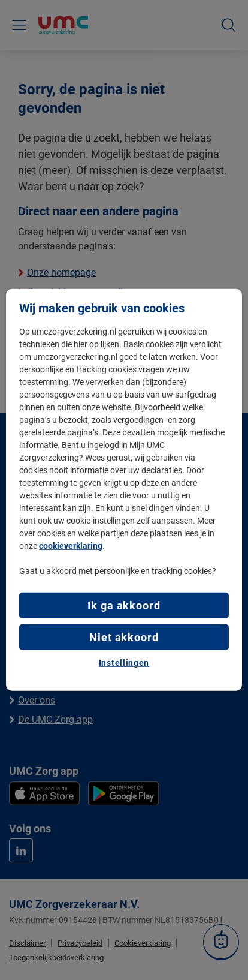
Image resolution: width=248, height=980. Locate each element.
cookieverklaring (71, 545)
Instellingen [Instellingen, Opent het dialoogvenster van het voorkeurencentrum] (124, 663)
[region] (124, 490)
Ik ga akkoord (124, 605)
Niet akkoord (124, 637)
